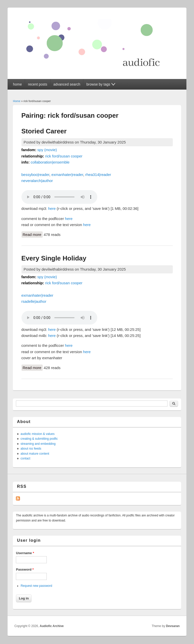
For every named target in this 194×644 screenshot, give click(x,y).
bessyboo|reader (35, 175)
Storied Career (44, 131)
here (52, 208)
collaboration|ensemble (50, 162)
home (17, 84)
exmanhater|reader (67, 175)
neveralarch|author (37, 181)
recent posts (38, 84)
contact (25, 458)
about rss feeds (31, 449)
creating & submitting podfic (39, 439)
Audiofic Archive (52, 626)
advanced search (67, 84)
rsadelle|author (34, 301)
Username (25, 553)
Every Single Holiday (54, 258)
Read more (33, 234)
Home (17, 101)
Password (25, 569)
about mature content (35, 454)
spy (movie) (47, 150)
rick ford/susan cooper (64, 156)
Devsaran (173, 626)
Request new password (37, 586)
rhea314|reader (98, 175)
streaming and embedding (38, 444)
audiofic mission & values (38, 434)
